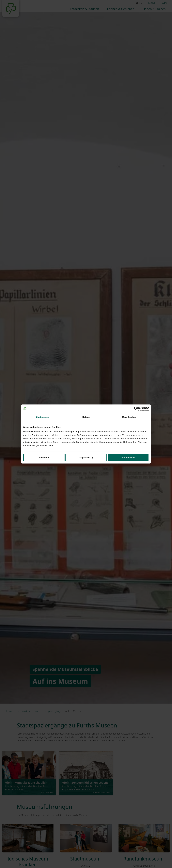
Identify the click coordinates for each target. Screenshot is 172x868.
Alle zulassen (128, 458)
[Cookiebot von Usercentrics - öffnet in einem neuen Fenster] (136, 409)
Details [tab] (86, 417)
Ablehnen (44, 458)
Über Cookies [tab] (129, 417)
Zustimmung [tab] (43, 417)
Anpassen (86, 458)
